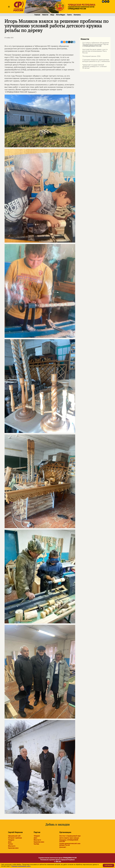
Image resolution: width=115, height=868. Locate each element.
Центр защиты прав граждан (69, 838)
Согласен (108, 865)
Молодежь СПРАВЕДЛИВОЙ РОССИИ (69, 841)
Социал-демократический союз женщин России (70, 844)
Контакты (77, 15)
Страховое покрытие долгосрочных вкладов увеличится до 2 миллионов (95, 61)
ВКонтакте (12, 846)
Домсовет (63, 847)
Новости (45, 15)
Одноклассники (13, 848)
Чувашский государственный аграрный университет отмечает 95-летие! (94, 67)
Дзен (10, 842)
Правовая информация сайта (21, 866)
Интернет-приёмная (15, 838)
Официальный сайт (14, 836)
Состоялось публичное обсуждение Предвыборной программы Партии (95, 44)
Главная (37, 15)
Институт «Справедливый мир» (70, 836)
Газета (69, 15)
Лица (52, 15)
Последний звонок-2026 (91, 57)
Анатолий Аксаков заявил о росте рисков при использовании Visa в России (94, 51)
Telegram (11, 840)
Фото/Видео (61, 15)
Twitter (10, 844)
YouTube (36, 844)
